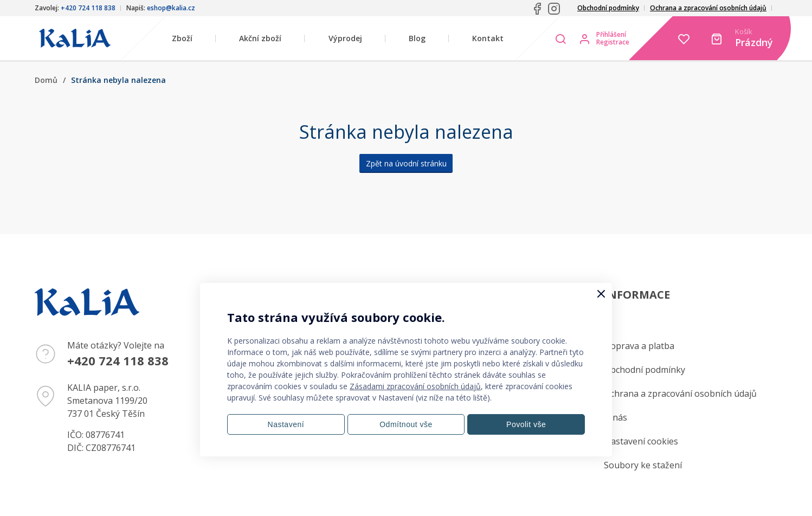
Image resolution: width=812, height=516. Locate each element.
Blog (417, 38)
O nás (616, 417)
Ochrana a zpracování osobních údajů (708, 8)
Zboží (182, 38)
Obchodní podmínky (608, 8)
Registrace (613, 42)
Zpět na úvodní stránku (406, 163)
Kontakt (488, 38)
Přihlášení (611, 35)
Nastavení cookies (641, 441)
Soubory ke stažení (643, 465)
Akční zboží (260, 38)
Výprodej (345, 38)
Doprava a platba (639, 346)
